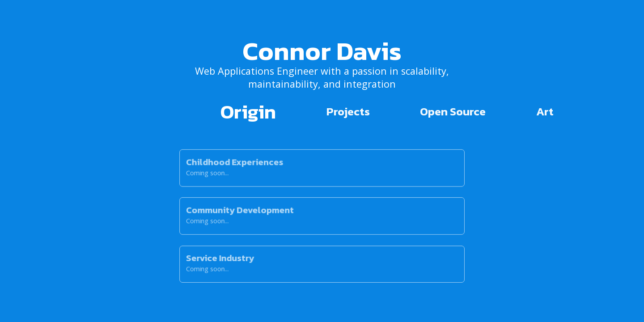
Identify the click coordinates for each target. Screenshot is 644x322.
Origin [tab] (248, 112)
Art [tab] (545, 111)
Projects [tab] (348, 111)
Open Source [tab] (453, 111)
